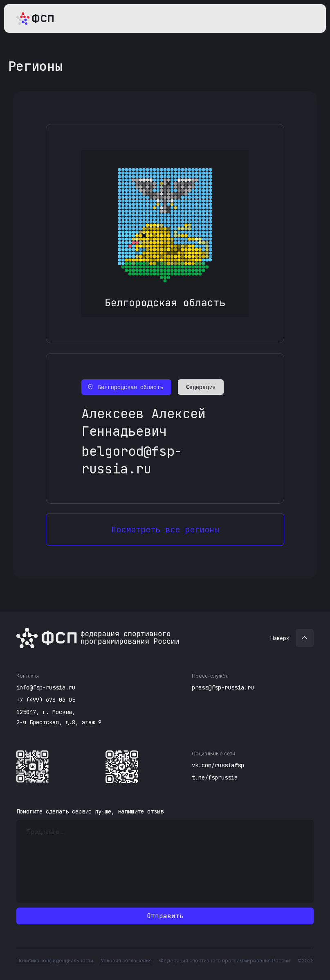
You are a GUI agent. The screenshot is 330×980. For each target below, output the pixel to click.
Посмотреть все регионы (165, 529)
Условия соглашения (126, 961)
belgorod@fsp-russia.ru (132, 460)
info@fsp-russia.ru (46, 687)
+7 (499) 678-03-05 (46, 700)
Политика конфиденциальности (55, 961)
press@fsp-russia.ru (223, 687)
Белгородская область (130, 387)
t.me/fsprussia (215, 777)
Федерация (201, 387)
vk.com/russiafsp (218, 765)
